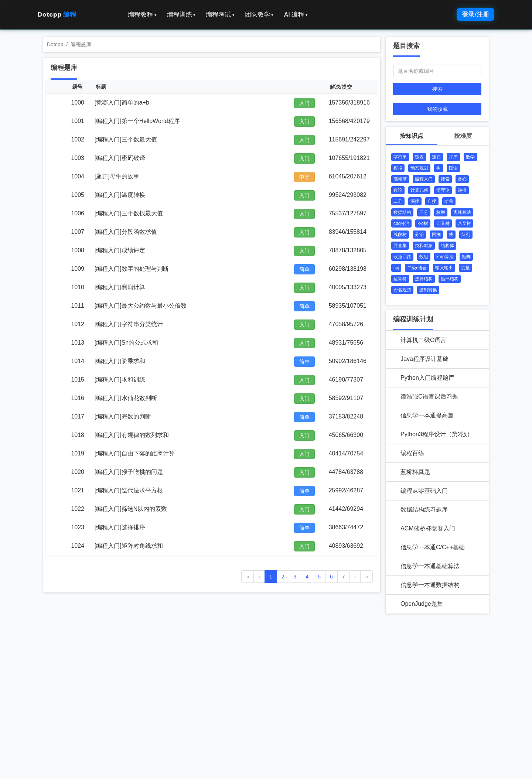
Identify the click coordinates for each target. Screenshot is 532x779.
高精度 (400, 179)
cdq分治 (401, 223)
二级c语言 (417, 268)
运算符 (400, 279)
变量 (465, 268)
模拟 (398, 168)
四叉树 (443, 223)
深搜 (415, 201)
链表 (419, 157)
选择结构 (424, 279)
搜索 (437, 89)
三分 (424, 212)
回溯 (436, 235)
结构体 (447, 246)
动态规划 (419, 168)
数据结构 (402, 212)
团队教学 (259, 14)
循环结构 (450, 279)
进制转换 (428, 290)
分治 (419, 235)
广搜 (432, 201)
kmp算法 (445, 257)
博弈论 (443, 190)
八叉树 (464, 223)
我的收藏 (437, 109)
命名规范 (402, 290)
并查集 (400, 246)
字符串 (400, 157)
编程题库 (81, 44)
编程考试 (220, 14)
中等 (304, 177)
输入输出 (444, 268)
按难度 (463, 136)
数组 (424, 257)
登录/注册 (475, 14)
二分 (398, 201)
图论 (453, 168)
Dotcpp (57, 14)
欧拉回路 (402, 257)
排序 (453, 157)
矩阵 (466, 257)
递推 (462, 190)
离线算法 (462, 212)
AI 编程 (296, 14)
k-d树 (423, 223)
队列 (466, 235)
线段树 (400, 235)
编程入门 (424, 179)
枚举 (441, 212)
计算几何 (419, 190)
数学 (470, 157)
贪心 (462, 179)
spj (396, 268)
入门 (304, 103)
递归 (436, 157)
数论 (398, 190)
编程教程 (142, 14)
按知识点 (412, 136)
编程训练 (181, 14)
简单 (304, 269)
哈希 (449, 201)
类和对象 (424, 246)
